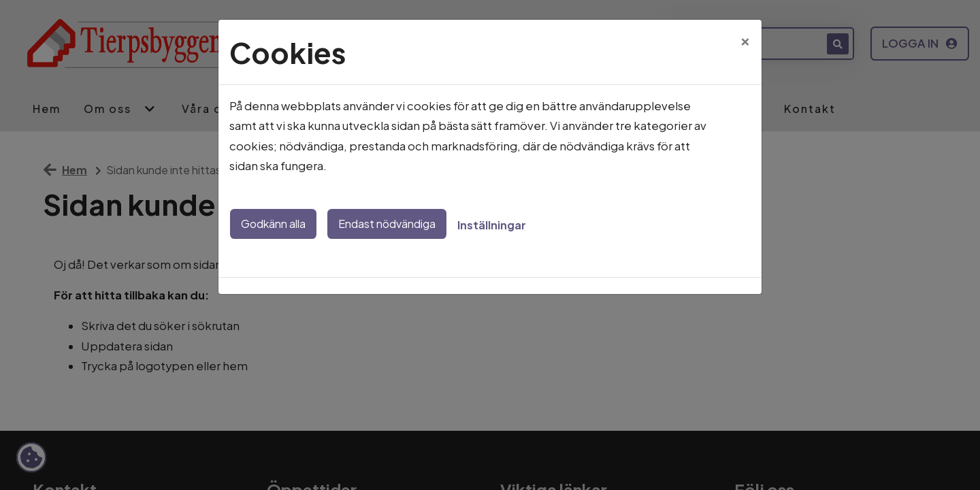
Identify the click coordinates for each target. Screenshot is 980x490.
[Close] (745, 39)
